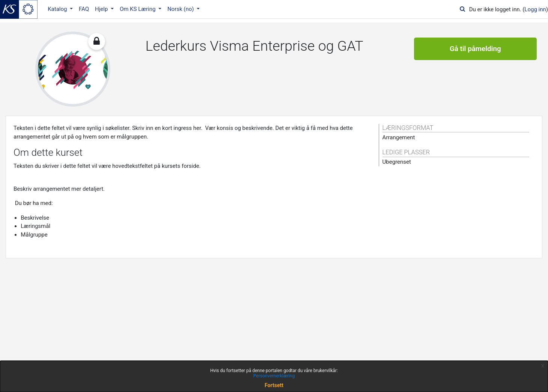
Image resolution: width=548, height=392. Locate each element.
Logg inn (535, 9)
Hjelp (102, 9)
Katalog (58, 9)
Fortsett (274, 385)
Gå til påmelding (475, 49)
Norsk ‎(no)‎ (181, 9)
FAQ (84, 9)
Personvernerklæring (274, 376)
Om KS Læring (138, 9)
